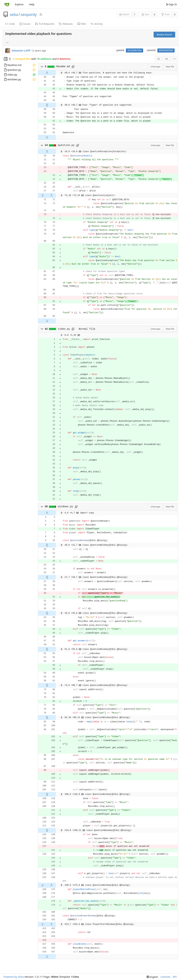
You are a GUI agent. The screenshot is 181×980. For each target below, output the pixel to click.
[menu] (174, 59)
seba (14, 15)
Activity (97, 24)
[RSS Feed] (41, 15)
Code (10, 24)
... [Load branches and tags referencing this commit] (7, 42)
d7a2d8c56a (135, 50)
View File (170, 67)
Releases (66, 24)
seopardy (29, 15)
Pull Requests (45, 24)
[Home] (7, 4)
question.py (66, 145)
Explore (19, 4)
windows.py (66, 507)
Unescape (155, 67)
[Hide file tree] (6, 59)
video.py (64, 329)
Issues (25, 24)
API (175, 977)
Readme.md (63, 67)
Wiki (82, 24)
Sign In (171, 4)
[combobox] (158, 59)
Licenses (165, 977)
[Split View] (167, 59)
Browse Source (164, 35)
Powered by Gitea (14, 977)
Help (32, 4)
